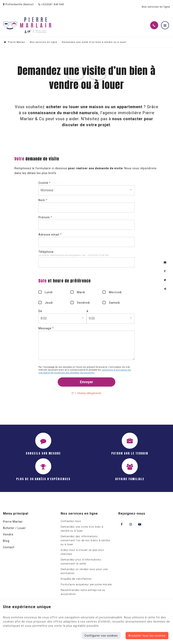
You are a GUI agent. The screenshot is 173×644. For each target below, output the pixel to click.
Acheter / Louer (14, 528)
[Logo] (27, 25)
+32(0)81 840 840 (51, 4)
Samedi (114, 303)
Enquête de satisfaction (76, 579)
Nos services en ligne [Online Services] (156, 7)
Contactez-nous (71, 521)
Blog (6, 541)
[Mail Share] (165, 262)
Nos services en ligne (44, 42)
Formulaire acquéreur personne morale (86, 584)
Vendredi (83, 303)
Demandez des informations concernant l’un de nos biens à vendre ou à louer (85, 540)
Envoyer (86, 382)
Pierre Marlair (15, 42)
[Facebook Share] (165, 271)
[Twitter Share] (165, 280)
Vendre (8, 534)
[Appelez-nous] (154, 25)
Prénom (45, 217)
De (40, 311)
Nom (43, 200)
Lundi (49, 292)
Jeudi (49, 303)
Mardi (81, 292)
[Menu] (165, 25)
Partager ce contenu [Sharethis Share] (165, 289)
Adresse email (50, 235)
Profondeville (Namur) (18, 4)
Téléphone (46, 252)
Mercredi (115, 292)
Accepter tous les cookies (147, 636)
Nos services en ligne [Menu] (79, 513)
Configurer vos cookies (101, 636)
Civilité (45, 183)
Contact (9, 547)
